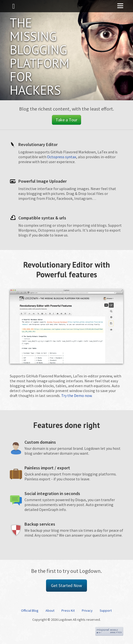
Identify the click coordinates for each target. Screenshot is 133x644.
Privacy (87, 610)
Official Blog (30, 610)
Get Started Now (66, 585)
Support (106, 610)
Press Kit (68, 610)
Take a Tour (66, 120)
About (50, 610)
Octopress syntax (62, 157)
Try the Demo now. (77, 395)
